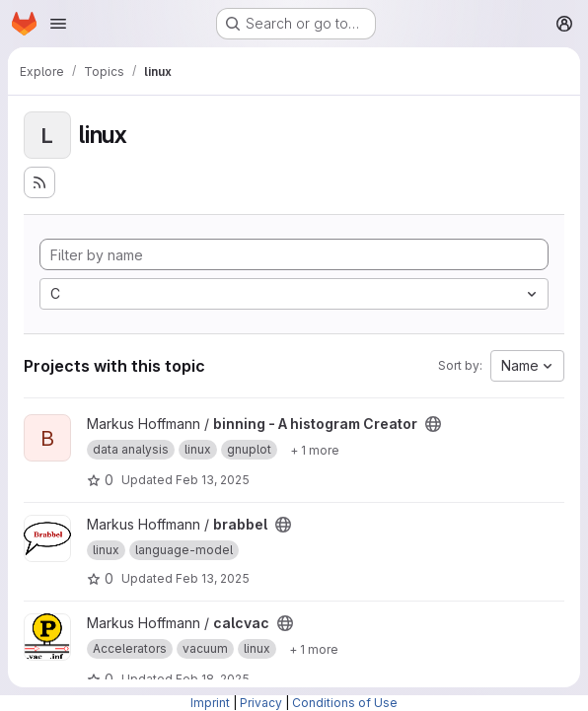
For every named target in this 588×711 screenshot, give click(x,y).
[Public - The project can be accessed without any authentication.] (433, 424)
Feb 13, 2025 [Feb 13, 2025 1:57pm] (213, 578)
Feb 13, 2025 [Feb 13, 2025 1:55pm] (213, 480)
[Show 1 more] (315, 450)
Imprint (210, 703)
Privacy (261, 703)
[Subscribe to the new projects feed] (39, 182)
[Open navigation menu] (58, 24)
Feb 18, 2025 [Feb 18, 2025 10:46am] (213, 679)
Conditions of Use (345, 703)
